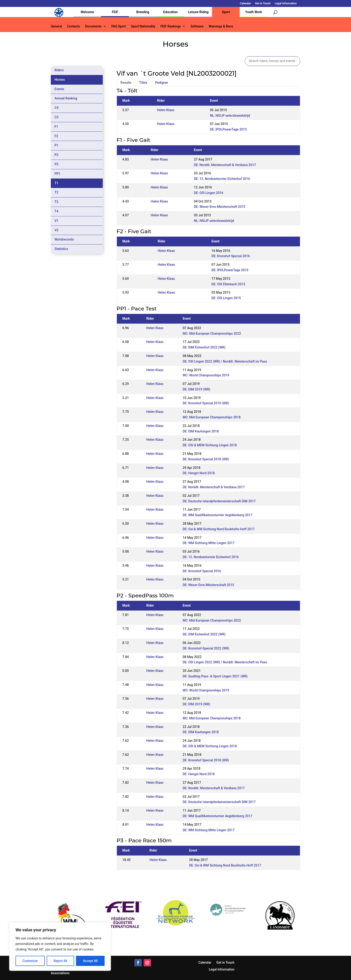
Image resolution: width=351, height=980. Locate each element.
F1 (56, 127)
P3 (56, 164)
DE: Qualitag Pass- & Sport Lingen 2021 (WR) (215, 676)
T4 (56, 211)
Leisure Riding (198, 12)
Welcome (87, 12)
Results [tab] (126, 83)
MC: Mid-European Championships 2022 (212, 334)
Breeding (143, 12)
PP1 (57, 174)
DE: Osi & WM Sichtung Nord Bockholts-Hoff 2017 (219, 529)
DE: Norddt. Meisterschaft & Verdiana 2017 (225, 165)
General (56, 26)
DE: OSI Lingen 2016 (209, 193)
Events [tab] (59, 89)
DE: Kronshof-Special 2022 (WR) (206, 648)
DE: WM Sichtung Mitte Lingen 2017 (209, 543)
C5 (56, 117)
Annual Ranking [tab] (66, 98)
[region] (60, 947)
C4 (56, 108)
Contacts (73, 26)
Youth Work (254, 12)
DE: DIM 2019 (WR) (196, 389)
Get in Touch (263, 4)
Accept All (90, 961)
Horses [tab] (60, 80)
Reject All (60, 961)
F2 (56, 136)
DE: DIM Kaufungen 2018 (201, 431)
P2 (56, 155)
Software (197, 26)
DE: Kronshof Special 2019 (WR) (206, 403)
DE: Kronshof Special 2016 (231, 256)
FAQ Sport (119, 26)
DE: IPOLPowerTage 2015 (228, 129)
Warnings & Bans (221, 26)
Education (170, 12)
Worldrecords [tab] (64, 239)
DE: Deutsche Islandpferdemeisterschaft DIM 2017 (219, 501)
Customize (30, 961)
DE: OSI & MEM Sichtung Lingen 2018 (210, 445)
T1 (56, 183)
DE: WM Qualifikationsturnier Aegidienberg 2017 (218, 515)
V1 (56, 221)
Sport (226, 12)
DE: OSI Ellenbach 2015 (228, 284)
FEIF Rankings (171, 26)
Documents (93, 26)
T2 (56, 192)
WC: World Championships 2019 (206, 375)
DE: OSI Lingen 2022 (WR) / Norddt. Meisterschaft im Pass (225, 361)
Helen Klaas (166, 110)
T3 (56, 202)
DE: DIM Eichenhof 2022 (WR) (204, 347)
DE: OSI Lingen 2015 (226, 298)
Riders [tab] (59, 70)
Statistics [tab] (61, 249)
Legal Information (286, 4)
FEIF (115, 12)
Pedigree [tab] (162, 83)
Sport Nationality (143, 26)
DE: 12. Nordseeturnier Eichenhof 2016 (222, 179)
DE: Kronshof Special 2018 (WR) (206, 459)
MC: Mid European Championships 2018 (212, 417)
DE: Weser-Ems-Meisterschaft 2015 (220, 207)
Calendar (245, 4)
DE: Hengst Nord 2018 (199, 473)
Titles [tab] (143, 83)
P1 (56, 145)
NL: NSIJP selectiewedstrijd (230, 116)
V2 (56, 230)
